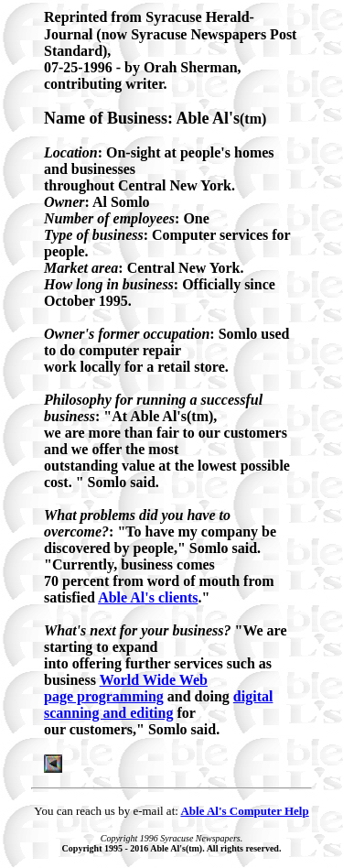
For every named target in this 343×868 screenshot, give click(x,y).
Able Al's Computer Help (244, 811)
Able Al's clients (148, 597)
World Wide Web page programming (126, 688)
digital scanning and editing (158, 705)
